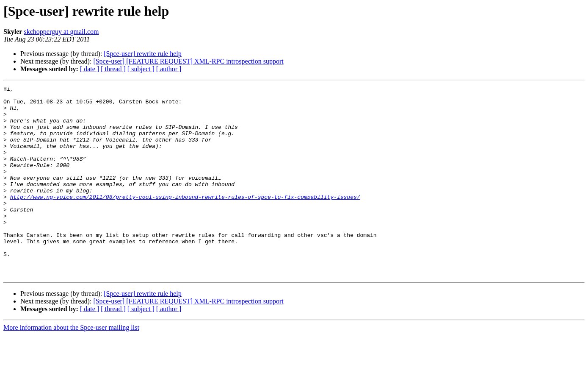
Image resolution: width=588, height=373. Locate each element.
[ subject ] (141, 69)
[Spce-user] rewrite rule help (142, 54)
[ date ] (90, 69)
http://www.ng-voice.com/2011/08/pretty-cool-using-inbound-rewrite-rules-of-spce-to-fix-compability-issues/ (185, 220)
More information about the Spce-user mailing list (71, 366)
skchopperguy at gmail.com (61, 32)
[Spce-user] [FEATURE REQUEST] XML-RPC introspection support (188, 61)
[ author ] (169, 69)
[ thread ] (113, 69)
